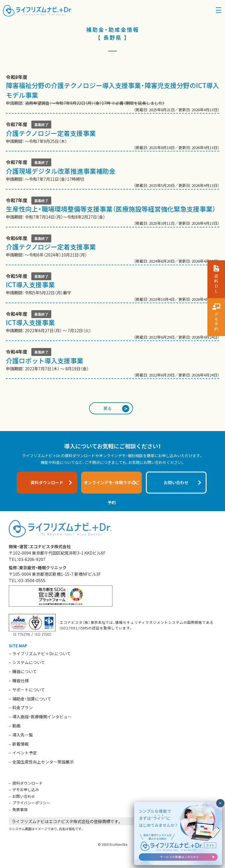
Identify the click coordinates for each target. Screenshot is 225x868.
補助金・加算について (32, 699)
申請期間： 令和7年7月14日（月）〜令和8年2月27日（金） (112, 212)
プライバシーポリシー (31, 803)
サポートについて (29, 690)
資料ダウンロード (28, 783)
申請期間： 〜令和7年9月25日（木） (112, 136)
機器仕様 (21, 680)
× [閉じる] (220, 803)
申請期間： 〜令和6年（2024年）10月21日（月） (112, 250)
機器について (25, 671)
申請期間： (112, 94)
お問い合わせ (24, 796)
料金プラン (23, 707)
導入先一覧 (23, 735)
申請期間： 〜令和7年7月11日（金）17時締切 (112, 174)
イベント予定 (25, 753)
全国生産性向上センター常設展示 (43, 762)
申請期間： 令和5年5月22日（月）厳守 (112, 288)
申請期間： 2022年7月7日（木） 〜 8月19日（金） (112, 364)
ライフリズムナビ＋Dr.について (42, 653)
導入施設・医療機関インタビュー (42, 717)
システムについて (29, 662)
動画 (16, 726)
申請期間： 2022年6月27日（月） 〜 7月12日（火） (112, 326)
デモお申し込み (26, 790)
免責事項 (20, 809)
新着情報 (21, 744)
